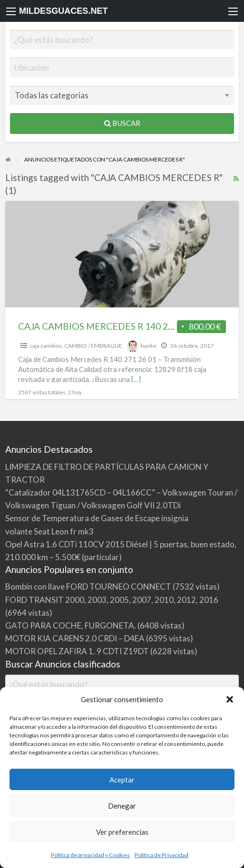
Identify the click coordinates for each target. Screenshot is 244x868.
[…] (136, 379)
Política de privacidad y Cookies (90, 855)
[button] (230, 699)
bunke (149, 346)
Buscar (122, 123)
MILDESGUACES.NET (63, 11)
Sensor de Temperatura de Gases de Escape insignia (97, 518)
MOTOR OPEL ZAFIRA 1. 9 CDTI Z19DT (77, 651)
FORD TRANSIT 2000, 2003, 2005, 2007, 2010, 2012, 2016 (112, 600)
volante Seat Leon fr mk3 (49, 531)
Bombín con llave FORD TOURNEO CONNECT (88, 587)
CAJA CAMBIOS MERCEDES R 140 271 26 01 (111, 326)
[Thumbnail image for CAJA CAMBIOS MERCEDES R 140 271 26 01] (122, 254)
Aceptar (122, 780)
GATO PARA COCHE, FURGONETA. (71, 625)
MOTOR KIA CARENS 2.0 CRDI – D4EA (75, 638)
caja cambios (46, 346)
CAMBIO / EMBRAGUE (93, 346)
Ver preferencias (122, 832)
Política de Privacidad (161, 855)
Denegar (122, 806)
